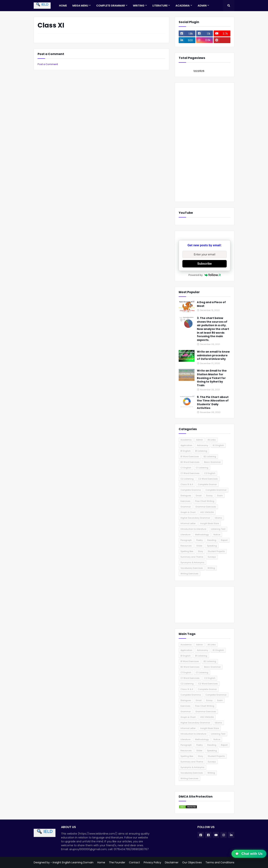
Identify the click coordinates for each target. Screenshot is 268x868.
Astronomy (202, 445)
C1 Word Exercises (190, 473)
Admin (200, 440)
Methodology (202, 535)
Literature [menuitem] (160, 6)
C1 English (186, 468)
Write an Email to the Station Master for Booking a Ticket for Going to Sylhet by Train (212, 378)
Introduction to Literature (193, 529)
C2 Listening (187, 479)
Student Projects (216, 551)
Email (199, 496)
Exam (220, 496)
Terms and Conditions (220, 862)
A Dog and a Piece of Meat (211, 304)
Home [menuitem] (63, 6)
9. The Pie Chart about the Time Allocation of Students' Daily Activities (213, 403)
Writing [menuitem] (139, 6)
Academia (186, 440)
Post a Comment (48, 64)
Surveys (212, 557)
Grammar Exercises (206, 507)
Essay (209, 496)
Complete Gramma (191, 490)
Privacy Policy (152, 862)
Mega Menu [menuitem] (80, 6)
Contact (134, 862)
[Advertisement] (205, 142)
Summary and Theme (192, 557)
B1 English (186, 451)
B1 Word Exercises (190, 456)
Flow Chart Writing (205, 501)
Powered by (205, 275)
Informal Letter (188, 523)
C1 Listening (202, 468)
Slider (199, 546)
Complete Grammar (216, 490)
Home (101, 862)
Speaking (212, 546)
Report (224, 540)
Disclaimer (172, 862)
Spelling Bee (187, 551)
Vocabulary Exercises (192, 568)
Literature (185, 535)
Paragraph (186, 540)
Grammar (186, 507)
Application (186, 445)
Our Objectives (192, 862)
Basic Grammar (212, 462)
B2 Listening (210, 456)
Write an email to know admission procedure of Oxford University (213, 355)
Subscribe (204, 264)
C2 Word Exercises (208, 479)
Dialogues (186, 496)
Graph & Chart (188, 512)
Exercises (185, 501)
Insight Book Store (210, 523)
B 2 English (218, 445)
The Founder (117, 862)
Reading (212, 540)
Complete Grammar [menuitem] (111, 6)
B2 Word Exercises (190, 462)
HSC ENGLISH (207, 512)
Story (200, 551)
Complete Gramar (207, 484)
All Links (212, 440)
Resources (186, 546)
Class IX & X (187, 484)
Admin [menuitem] (202, 6)
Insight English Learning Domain (73, 862)
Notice (217, 535)
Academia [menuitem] (183, 6)
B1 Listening (201, 451)
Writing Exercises (189, 574)
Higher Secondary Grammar (195, 518)
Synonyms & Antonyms (192, 562)
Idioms (218, 518)
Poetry (200, 540)
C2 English (210, 473)
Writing (211, 568)
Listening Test (218, 529)
